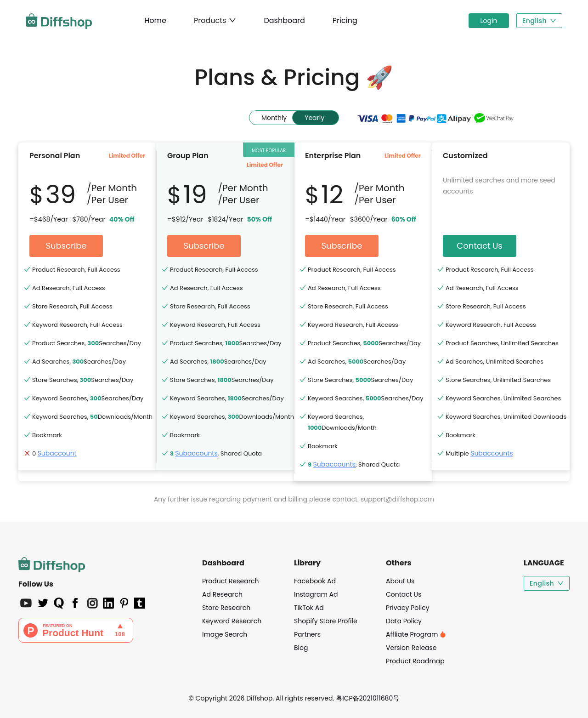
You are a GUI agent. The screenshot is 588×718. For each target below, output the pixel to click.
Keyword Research (232, 621)
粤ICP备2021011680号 (367, 698)
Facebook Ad (315, 581)
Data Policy (404, 621)
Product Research (230, 581)
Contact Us (404, 594)
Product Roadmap (415, 661)
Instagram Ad (316, 594)
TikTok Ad (309, 608)
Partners (307, 634)
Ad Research (222, 594)
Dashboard (284, 20)
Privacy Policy (408, 608)
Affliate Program (416, 634)
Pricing (345, 20)
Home (155, 20)
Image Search (225, 634)
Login (489, 21)
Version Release (411, 648)
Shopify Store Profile (326, 621)
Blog (301, 648)
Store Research (226, 608)
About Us (400, 581)
